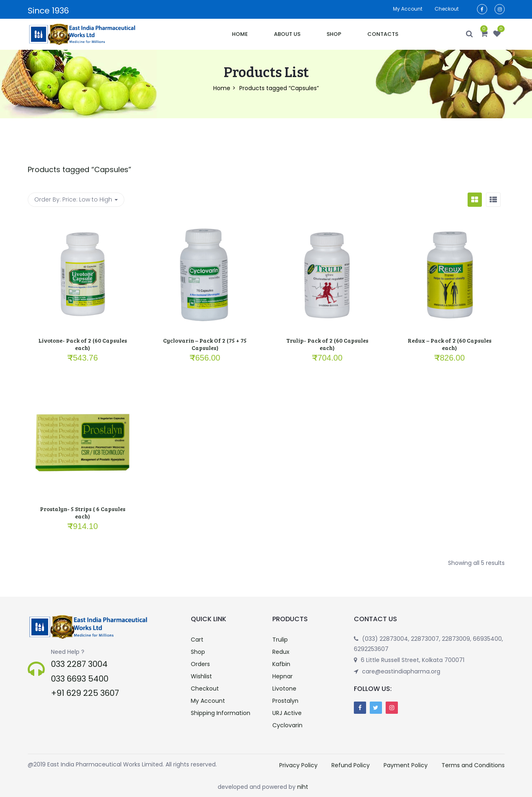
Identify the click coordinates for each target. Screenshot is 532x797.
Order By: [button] (76, 199)
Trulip (280, 640)
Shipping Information (221, 713)
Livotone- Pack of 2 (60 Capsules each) (83, 344)
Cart (197, 640)
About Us (287, 34)
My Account (208, 701)
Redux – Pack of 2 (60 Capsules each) (450, 344)
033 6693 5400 (80, 679)
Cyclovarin (287, 725)
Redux (281, 652)
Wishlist (201, 676)
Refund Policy (351, 765)
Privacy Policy (298, 765)
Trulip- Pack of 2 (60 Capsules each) (327, 344)
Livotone (284, 689)
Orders (200, 664)
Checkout (447, 9)
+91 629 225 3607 (85, 693)
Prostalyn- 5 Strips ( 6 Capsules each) (83, 513)
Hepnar (283, 676)
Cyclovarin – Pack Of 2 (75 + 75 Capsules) (205, 344)
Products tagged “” (79, 169)
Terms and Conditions (473, 765)
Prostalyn (285, 701)
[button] (484, 34)
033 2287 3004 (79, 664)
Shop (334, 34)
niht (303, 787)
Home (240, 34)
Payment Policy (406, 765)
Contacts (383, 34)
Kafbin (281, 664)
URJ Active (287, 713)
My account (408, 9)
